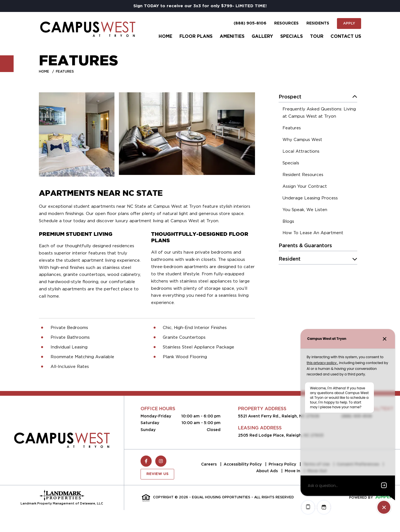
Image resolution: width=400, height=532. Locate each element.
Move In (293, 471)
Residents (318, 23)
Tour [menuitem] (317, 36)
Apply (349, 23)
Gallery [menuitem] (262, 36)
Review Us (157, 474)
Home (44, 71)
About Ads (267, 471)
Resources (286, 23)
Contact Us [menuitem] (346, 36)
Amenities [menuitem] (232, 36)
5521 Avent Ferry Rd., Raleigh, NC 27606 (279, 416)
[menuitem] (320, 113)
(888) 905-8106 (250, 23)
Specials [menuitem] (292, 36)
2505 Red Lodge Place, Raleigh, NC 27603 (281, 435)
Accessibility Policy (243, 464)
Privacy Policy (283, 464)
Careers (209, 464)
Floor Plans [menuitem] (196, 36)
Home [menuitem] (165, 36)
